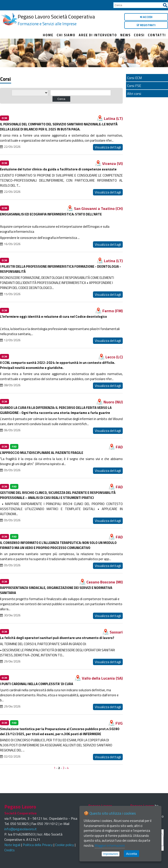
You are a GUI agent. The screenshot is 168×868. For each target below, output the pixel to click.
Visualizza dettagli (108, 147)
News (125, 35)
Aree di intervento (98, 35)
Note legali (12, 845)
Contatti (157, 35)
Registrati (146, 25)
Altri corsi (134, 94)
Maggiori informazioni (110, 845)
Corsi (139, 35)
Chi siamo (66, 35)
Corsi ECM (134, 78)
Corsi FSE (134, 86)
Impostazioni (111, 854)
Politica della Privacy (38, 845)
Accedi (146, 17)
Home (48, 35)
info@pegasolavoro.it (21, 829)
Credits (10, 850)
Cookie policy (65, 845)
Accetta (131, 854)
